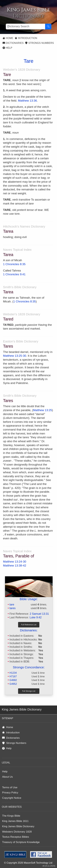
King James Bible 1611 (15, 821)
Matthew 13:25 (43, 410)
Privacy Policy (10, 793)
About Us (7, 777)
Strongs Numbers (39, 43)
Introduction (26, 38)
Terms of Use (10, 787)
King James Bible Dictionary (18, 826)
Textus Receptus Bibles (16, 837)
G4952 (13, 684)
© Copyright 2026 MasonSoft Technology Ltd (28, 863)
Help (7, 48)
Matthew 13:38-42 (15, 566)
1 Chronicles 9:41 (14, 274)
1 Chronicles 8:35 (14, 264)
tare (12, 605)
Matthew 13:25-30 (15, 356)
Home (8, 38)
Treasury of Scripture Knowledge (21, 842)
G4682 (13, 680)
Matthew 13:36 (27, 101)
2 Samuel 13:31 (39, 614)
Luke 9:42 (35, 617)
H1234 (13, 673)
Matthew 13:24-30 (15, 562)
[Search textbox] (25, 27)
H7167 (13, 676)
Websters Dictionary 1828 (17, 832)
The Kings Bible (11, 816)
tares (12, 608)
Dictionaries (13, 43)
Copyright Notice (12, 798)
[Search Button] (48, 27)
